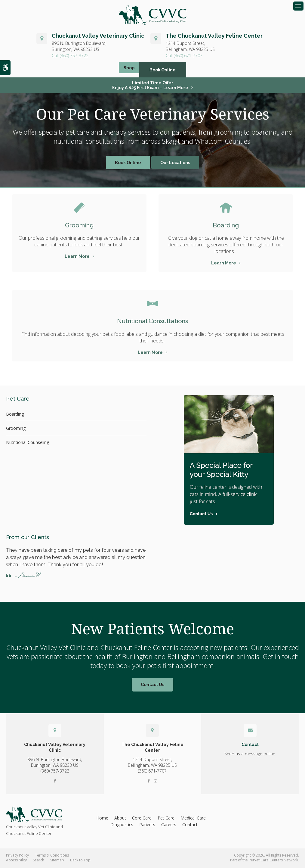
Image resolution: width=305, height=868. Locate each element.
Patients (147, 826)
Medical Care (193, 819)
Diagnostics (122, 826)
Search (39, 861)
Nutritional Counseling (28, 443)
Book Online (168, 71)
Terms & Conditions (52, 856)
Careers (169, 826)
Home (102, 819)
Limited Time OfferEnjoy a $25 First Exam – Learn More (150, 86)
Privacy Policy (17, 856)
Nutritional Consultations (152, 322)
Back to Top (80, 861)
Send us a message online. (250, 755)
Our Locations (175, 164)
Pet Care (166, 819)
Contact (190, 826)
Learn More (77, 257)
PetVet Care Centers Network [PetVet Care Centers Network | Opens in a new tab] (273, 861)
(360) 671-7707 (188, 57)
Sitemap (57, 861)
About (120, 819)
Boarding (226, 226)
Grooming (79, 226)
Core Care (142, 819)
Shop (129, 71)
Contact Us (152, 686)
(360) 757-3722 (74, 57)
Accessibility (16, 861)
